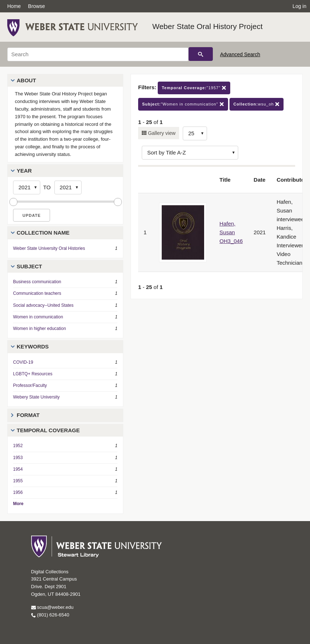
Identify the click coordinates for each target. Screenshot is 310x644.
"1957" (194, 88)
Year (24, 171)
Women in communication (38, 317)
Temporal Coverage (48, 430)
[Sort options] (190, 153)
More (18, 504)
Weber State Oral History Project (207, 26)
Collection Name (43, 233)
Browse (36, 6)
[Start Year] (27, 187)
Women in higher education (40, 329)
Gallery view (161, 133)
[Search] (98, 54)
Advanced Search (240, 54)
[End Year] (68, 187)
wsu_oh (257, 104)
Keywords (33, 346)
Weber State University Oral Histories (49, 248)
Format (28, 415)
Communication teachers (37, 293)
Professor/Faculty (30, 385)
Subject (29, 266)
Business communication (37, 282)
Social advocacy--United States (43, 305)
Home (14, 6)
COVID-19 (23, 362)
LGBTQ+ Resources (33, 374)
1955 (18, 481)
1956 (18, 492)
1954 (18, 469)
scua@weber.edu (52, 607)
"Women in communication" (183, 104)
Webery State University (36, 397)
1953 (18, 458)
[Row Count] (195, 133)
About (26, 80)
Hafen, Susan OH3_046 (231, 232)
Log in (299, 6)
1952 (18, 446)
